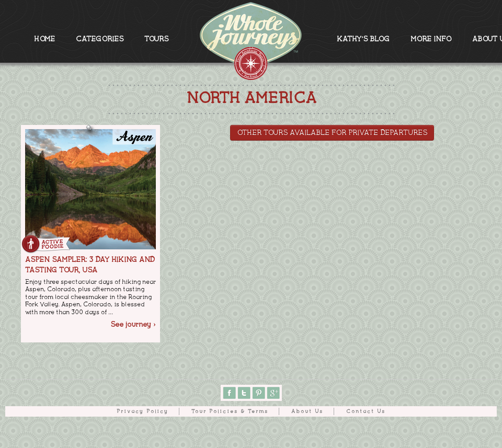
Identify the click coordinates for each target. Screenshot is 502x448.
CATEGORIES (100, 39)
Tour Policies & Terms (230, 411)
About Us (307, 411)
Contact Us (366, 411)
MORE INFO (431, 39)
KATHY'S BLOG (363, 39)
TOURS (156, 39)
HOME (44, 39)
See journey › (133, 325)
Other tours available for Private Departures (332, 133)
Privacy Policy (142, 411)
